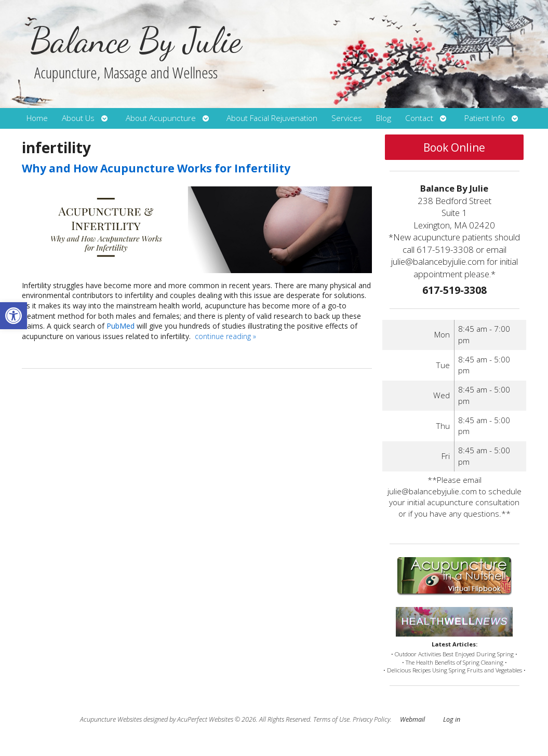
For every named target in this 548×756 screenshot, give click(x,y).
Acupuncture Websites (111, 719)
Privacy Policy (371, 719)
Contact (419, 118)
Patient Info (485, 118)
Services (347, 118)
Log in (452, 719)
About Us (78, 118)
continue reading (225, 336)
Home (37, 118)
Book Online (454, 147)
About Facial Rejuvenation (272, 118)
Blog (384, 118)
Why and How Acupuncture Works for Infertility (156, 168)
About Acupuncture (161, 118)
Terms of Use (331, 719)
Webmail (412, 719)
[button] (14, 316)
